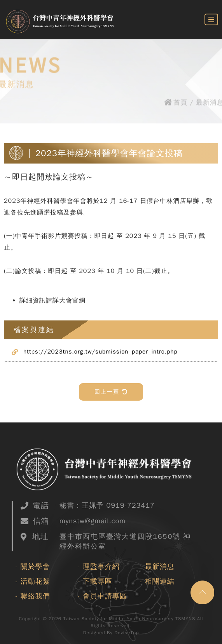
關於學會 (35, 567)
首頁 (181, 103)
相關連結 (160, 581)
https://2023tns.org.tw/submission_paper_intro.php (101, 352)
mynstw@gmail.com (93, 521)
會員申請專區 (105, 596)
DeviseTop (127, 633)
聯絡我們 (35, 596)
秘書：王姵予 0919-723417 (107, 505)
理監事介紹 (101, 567)
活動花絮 (35, 581)
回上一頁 (111, 392)
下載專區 (98, 581)
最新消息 (160, 567)
